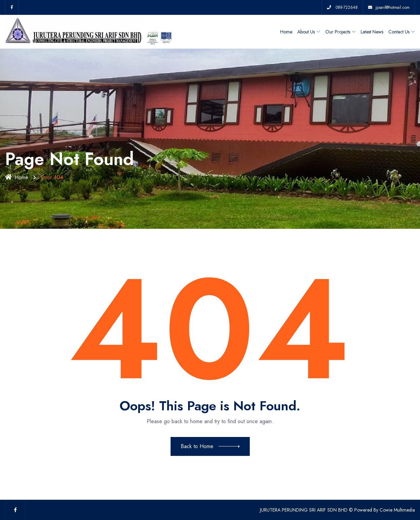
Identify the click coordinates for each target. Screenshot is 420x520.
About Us (306, 32)
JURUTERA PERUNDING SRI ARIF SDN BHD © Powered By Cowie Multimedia (337, 510)
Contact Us (399, 32)
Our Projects (338, 32)
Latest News (372, 32)
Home (286, 32)
